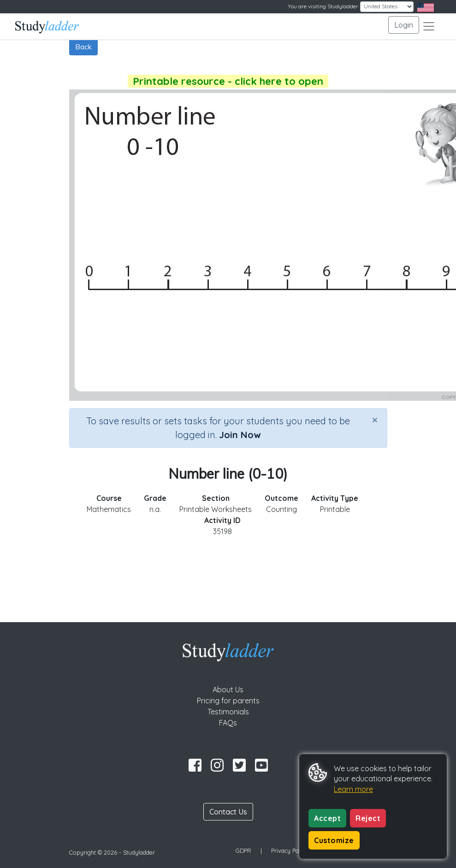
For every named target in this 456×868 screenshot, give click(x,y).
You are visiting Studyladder (323, 6)
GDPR (243, 850)
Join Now (240, 435)
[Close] (375, 420)
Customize (334, 840)
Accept (327, 818)
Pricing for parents (228, 701)
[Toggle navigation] (429, 26)
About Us (228, 690)
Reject (368, 818)
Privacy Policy (290, 850)
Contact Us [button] (228, 812)
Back (83, 47)
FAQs (228, 723)
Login (404, 25)
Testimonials (228, 712)
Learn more (353, 789)
